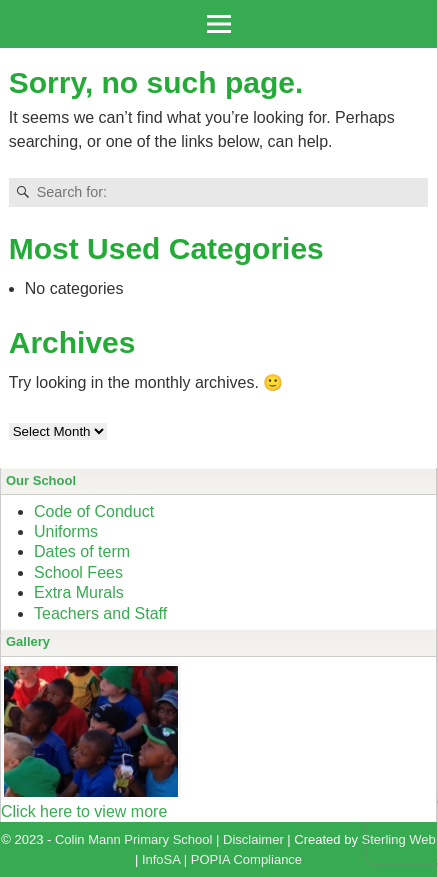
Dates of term (82, 551)
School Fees (78, 572)
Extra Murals (79, 592)
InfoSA (161, 859)
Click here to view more (84, 811)
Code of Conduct (94, 511)
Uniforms (66, 531)
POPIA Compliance (246, 859)
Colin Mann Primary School (134, 839)
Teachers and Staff (100, 613)
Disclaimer (253, 839)
